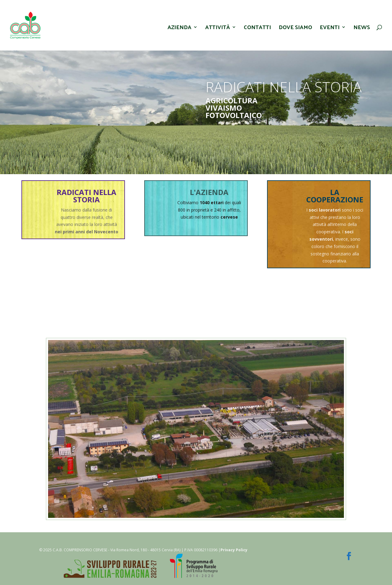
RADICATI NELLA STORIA (87, 196)
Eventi (330, 29)
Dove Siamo (295, 29)
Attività (218, 29)
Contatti (257, 29)
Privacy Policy (234, 550)
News (362, 29)
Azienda (179, 29)
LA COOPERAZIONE (335, 196)
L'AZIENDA (209, 192)
